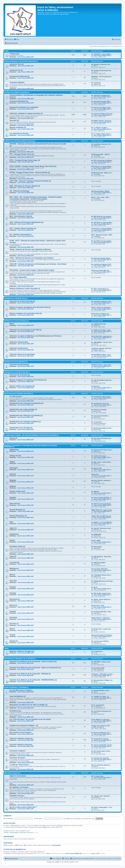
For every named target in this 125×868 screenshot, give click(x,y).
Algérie (12, 462)
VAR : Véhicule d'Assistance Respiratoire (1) (26, 222)
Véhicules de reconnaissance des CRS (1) (26, 330)
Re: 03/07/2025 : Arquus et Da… (101, 662)
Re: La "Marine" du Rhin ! (99, 128)
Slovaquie (13, 618)
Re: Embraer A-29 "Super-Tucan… (102, 450)
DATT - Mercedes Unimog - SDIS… (102, 235)
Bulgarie (13, 486)
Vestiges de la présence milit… (101, 726)
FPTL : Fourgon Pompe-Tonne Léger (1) (25, 160)
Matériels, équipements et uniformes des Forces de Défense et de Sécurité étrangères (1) (31, 446)
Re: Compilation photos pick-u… (102, 575)
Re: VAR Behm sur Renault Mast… (102, 223)
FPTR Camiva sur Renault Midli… (102, 167)
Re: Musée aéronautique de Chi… (102, 428)
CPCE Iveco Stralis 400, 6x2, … (101, 270)
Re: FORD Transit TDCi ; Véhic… (102, 330)
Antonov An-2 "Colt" (98, 606)
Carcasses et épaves (17, 751)
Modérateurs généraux (27, 832)
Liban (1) (13, 556)
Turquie (12, 635)
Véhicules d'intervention (19, 342)
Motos (12, 324)
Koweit (12, 540)
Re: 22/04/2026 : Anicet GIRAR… (101, 54)
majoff (93, 853)
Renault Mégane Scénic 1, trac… (102, 355)
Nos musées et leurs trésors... (21, 732)
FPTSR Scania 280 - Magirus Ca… (102, 173)
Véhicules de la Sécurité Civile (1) (22, 301)
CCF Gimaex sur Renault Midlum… (102, 229)
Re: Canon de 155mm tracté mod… (102, 114)
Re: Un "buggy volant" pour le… (101, 134)
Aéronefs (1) (14, 120)
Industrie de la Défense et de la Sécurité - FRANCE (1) (30, 674)
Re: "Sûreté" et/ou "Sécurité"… (101, 796)
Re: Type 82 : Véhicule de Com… (102, 528)
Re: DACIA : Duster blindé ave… (101, 599)
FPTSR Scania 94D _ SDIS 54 (100, 154)
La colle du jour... (16, 396)
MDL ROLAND (98, 669)
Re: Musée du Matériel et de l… (101, 733)
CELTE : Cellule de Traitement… (101, 308)
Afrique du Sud (15, 456)
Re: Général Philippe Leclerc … (101, 690)
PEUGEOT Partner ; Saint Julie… (102, 365)
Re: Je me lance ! (97, 422)
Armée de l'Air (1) (16, 70)
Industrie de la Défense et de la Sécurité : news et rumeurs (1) (33, 661)
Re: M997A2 (95, 492)
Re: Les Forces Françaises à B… (102, 711)
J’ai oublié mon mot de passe (72, 819)
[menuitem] (16, 39)
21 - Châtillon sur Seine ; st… (100, 697)
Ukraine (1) (14, 641)
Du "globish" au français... (20, 787)
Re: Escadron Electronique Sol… (102, 71)
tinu (95, 630)
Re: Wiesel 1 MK (96, 468)
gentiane (96, 325)
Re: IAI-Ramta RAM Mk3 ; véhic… (102, 612)
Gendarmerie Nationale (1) (20, 76)
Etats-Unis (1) (15, 504)
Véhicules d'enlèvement (19, 348)
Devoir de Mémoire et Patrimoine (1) (16, 687)
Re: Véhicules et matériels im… (101, 95)
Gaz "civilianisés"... (97, 652)
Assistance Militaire (17, 82)
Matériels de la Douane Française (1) (17, 372)
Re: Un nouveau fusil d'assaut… (101, 397)
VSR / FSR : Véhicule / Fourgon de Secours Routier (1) (30, 181)
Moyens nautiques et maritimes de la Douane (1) (28, 380)
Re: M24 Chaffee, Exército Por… (101, 593)
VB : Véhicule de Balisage (19, 191)
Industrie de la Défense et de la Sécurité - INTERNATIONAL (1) (33, 680)
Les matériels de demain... (20, 134)
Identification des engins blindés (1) (23, 409)
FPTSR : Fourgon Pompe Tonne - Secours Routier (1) (30, 172)
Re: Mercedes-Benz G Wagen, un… (102, 680)
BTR (95, 66)
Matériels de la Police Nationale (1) (17, 321)
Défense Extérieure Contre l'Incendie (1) (25, 289)
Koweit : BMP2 (96, 541)
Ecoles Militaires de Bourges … (101, 720)
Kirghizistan (14, 534)
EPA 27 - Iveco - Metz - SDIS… (101, 197)
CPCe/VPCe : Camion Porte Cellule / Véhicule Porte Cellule (32, 270)
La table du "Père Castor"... (20, 765)
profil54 (96, 146)
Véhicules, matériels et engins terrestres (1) (26, 113)
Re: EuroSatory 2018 (98, 668)
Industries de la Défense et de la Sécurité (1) (20, 659)
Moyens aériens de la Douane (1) (22, 386)
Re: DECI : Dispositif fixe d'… (100, 289)
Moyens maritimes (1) (18, 127)
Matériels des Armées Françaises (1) (17, 92)
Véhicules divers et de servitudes (22, 354)
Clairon (96, 464)
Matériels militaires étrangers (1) (22, 651)
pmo (95, 72)
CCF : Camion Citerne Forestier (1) (23, 228)
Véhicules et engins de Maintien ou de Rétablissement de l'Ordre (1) (35, 336)
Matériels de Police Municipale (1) (16, 362)
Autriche (13, 474)
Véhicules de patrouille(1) (19, 365)
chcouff (96, 482)
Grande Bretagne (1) (17, 510)
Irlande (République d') (18, 516)
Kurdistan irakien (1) (17, 546)
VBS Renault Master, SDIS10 (100, 191)
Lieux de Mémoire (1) (18, 696)
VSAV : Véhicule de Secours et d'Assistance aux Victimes (31, 258)
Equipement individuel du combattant (24, 107)
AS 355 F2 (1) (95, 386)
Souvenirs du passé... (18, 758)
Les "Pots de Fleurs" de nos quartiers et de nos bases (30, 719)
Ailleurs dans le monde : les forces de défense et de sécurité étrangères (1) (31, 435)
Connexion (7, 816)
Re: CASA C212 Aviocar (99, 456)
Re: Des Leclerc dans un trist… (101, 751)
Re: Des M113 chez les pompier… (102, 241)
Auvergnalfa (57, 845)
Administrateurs (14, 832)
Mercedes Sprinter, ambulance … (102, 480)
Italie (11, 522)
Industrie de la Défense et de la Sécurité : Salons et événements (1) (35, 668)
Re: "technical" (96, 83)
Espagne (13, 497)
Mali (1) (12, 575)
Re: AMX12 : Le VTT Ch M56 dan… (102, 522)
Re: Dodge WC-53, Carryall (100, 739)
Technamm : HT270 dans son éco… (102, 674)
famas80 (96, 797)
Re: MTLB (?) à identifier (99, 410)
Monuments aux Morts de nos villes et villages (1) (28, 705)
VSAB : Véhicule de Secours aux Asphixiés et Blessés (30, 249)
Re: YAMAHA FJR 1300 (98, 324)
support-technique (99, 423)
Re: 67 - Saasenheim (98, 705)
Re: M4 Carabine (96, 547)
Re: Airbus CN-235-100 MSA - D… (102, 498)
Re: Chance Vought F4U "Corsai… (102, 745)
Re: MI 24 (94, 587)
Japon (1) (13, 528)
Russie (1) (13, 438)
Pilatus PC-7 (95, 474)
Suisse (12, 629)
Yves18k (96, 156)
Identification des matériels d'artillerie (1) (25, 422)
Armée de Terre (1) (17, 64)
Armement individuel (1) (19, 101)
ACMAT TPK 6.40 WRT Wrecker (101, 516)
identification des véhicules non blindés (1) (26, 416)
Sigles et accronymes (18, 776)
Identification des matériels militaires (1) (18, 394)
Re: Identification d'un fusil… (100, 404)
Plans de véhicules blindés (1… (101, 765)
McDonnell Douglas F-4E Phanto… (102, 635)
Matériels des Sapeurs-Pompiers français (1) (20, 141)
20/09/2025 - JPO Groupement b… (102, 77)
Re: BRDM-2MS (96, 534)
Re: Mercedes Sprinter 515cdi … (101, 258)
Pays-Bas (13, 581)
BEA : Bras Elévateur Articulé (21, 216)
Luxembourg (14, 562)
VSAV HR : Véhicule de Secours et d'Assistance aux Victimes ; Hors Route (38, 264)
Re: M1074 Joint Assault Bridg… (102, 504)
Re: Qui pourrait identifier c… (101, 416)
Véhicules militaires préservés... (22, 739)
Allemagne (14, 468)
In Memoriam (14, 54)
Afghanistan (14, 450)
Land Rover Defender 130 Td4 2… (102, 348)
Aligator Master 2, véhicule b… (101, 618)
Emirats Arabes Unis (17, 491)
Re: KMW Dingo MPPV (98, 563)
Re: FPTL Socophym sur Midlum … (102, 161)
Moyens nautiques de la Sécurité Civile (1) (26, 313)
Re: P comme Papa (97, 776)
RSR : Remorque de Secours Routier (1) (25, 186)
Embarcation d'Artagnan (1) (100, 314)
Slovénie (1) (14, 624)
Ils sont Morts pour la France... (21, 690)
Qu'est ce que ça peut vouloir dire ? (23, 807)
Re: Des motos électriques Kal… (102, 438)
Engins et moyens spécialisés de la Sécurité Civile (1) (30, 307)
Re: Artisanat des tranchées (100, 758)
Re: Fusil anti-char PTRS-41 (100, 641)
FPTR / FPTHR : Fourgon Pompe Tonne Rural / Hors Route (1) (33, 166)
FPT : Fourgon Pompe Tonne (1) (22, 154)
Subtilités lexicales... (17, 796)
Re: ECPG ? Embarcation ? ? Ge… (102, 807)
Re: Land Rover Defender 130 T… (102, 264)
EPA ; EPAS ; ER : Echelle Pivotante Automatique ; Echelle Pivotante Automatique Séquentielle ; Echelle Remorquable (36, 198)
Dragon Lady (98, 350)
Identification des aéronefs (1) (21, 428)
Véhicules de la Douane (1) (20, 375)
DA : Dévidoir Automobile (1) (20, 235)
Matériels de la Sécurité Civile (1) (16, 298)
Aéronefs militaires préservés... (21, 745)
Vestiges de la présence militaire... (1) (24, 725)
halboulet (96, 84)
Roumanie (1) (15, 599)
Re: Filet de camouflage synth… (101, 108)
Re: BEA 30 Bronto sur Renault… (102, 216)
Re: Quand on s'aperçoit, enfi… (101, 64)
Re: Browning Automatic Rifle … (102, 102)
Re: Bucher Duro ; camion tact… (102, 629)
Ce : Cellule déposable (18, 277)
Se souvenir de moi (88, 819)
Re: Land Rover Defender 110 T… (102, 144)
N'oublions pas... (16, 711)
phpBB (57, 862)
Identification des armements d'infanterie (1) (26, 403)
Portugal (13, 593)
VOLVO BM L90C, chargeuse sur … (102, 336)
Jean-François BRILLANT (26, 57)
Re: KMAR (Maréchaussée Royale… (103, 581)
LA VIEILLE (97, 706)
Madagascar (14, 569)
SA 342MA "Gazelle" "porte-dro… (102, 121)
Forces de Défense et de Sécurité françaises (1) (21, 61)
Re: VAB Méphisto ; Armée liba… (102, 557)
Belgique (13, 480)
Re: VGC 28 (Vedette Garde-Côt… (102, 380)
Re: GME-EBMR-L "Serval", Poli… (102, 342)
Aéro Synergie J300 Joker (99, 569)
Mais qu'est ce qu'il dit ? (12, 773)
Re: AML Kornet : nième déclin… (102, 462)
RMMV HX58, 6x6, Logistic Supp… (102, 510)
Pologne (13, 587)
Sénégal (13, 611)
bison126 (96, 411)
